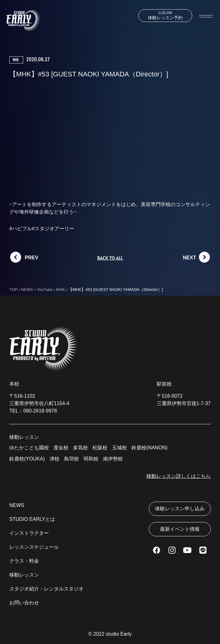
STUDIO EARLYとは (32, 519)
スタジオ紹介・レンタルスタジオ (46, 589)
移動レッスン (24, 575)
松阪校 (100, 448)
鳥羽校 (71, 459)
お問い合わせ (24, 603)
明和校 (91, 459)
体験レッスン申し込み (180, 509)
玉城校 (119, 448)
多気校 (80, 448)
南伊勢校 (113, 459)
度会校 (61, 448)
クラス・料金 (24, 561)
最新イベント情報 (180, 529)
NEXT (190, 258)
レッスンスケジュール (34, 547)
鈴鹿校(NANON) (149, 448)
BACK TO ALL (110, 258)
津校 (54, 459)
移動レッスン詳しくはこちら (179, 476)
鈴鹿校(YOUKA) (27, 459)
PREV (32, 258)
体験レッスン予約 (165, 15)
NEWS (17, 505)
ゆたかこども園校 (29, 448)
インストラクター (29, 533)
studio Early (119, 634)
